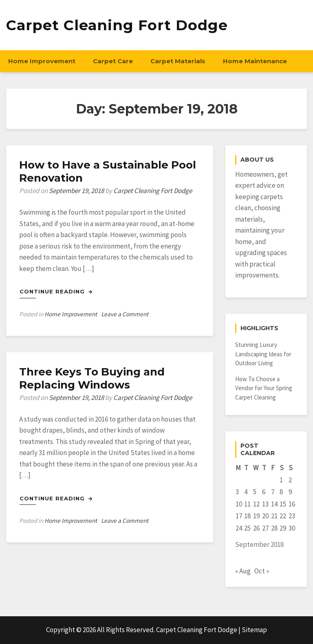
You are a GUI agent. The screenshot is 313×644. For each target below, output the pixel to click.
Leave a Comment (125, 314)
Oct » (262, 571)
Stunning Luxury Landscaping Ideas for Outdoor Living (263, 354)
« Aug (243, 571)
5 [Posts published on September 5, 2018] (255, 492)
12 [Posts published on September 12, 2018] (256, 504)
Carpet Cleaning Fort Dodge (117, 25)
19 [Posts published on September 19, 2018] (256, 516)
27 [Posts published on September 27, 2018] (265, 528)
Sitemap (254, 630)
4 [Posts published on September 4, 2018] (246, 492)
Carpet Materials (178, 61)
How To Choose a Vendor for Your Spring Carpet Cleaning (264, 388)
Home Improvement (42, 61)
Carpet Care (113, 61)
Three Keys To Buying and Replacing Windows (92, 378)
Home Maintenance (255, 61)
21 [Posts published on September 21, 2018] (274, 516)
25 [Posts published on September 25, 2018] (247, 528)
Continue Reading (56, 291)
